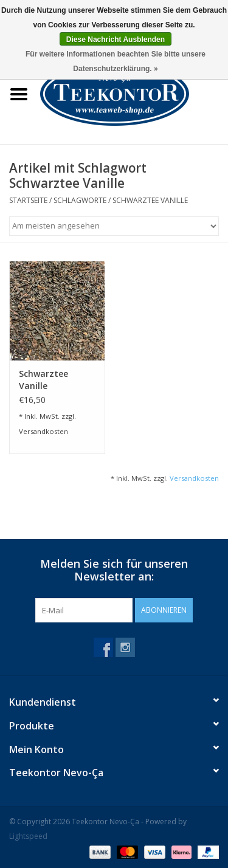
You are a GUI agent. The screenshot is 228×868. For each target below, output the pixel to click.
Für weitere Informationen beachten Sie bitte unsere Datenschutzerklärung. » (116, 61)
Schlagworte (80, 200)
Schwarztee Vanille (150, 200)
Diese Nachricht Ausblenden (116, 40)
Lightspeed (28, 836)
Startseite (28, 200)
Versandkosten (43, 431)
